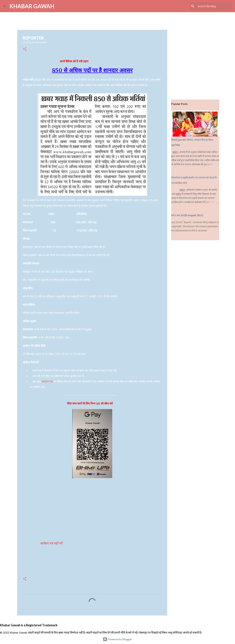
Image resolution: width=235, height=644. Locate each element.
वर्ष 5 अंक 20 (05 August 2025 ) (187, 215)
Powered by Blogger (118, 639)
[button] (25, 49)
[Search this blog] (214, 6)
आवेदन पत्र (47, 381)
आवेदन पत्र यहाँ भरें (52, 543)
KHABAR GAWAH (32, 6)
